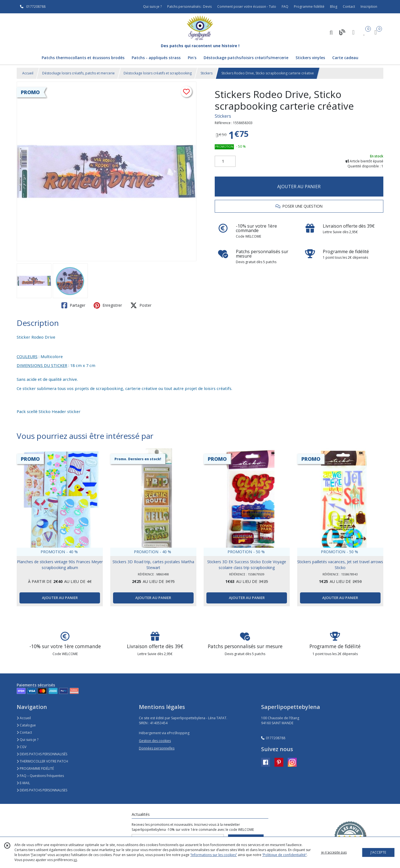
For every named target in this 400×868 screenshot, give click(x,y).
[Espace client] (353, 32)
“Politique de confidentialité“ (284, 855)
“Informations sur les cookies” (214, 855)
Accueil (28, 73)
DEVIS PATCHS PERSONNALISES (42, 790)
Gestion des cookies (155, 741)
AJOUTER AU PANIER (299, 187)
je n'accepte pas (334, 852)
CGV (22, 747)
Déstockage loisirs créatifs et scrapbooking (158, 73)
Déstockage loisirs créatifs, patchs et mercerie (78, 73)
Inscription (369, 7)
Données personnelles (157, 748)
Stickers (207, 73)
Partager (73, 305)
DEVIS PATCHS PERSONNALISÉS (42, 754)
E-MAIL (23, 783)
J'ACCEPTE (378, 852)
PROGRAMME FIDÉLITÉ (35, 768)
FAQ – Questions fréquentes (40, 776)
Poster (141, 305)
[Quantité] (225, 161)
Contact (349, 7)
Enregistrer (108, 305)
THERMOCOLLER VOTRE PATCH (42, 761)
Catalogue (26, 725)
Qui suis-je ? (27, 740)
